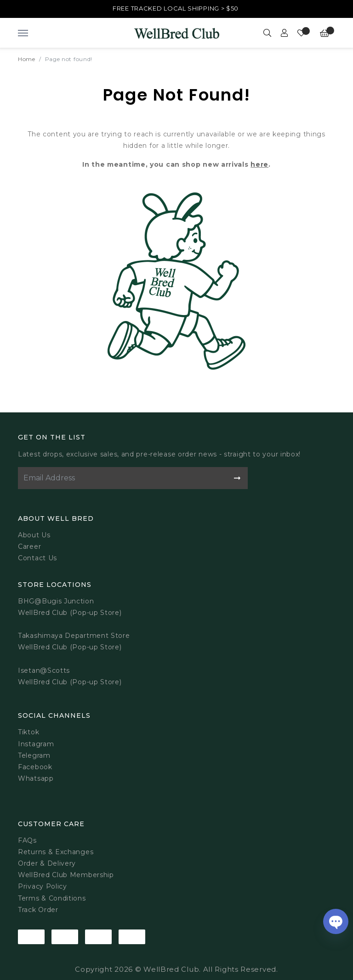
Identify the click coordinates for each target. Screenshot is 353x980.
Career (29, 546)
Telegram (34, 755)
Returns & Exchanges (56, 852)
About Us (34, 535)
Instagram (36, 744)
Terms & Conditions (52, 898)
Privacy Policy (43, 886)
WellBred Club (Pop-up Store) (70, 647)
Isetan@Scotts (44, 670)
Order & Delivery (47, 863)
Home (27, 59)
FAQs (27, 840)
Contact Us (37, 558)
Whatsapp (36, 778)
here (259, 164)
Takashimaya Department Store (74, 636)
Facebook (35, 767)
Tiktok (28, 732)
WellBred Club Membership (66, 875)
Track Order (38, 910)
